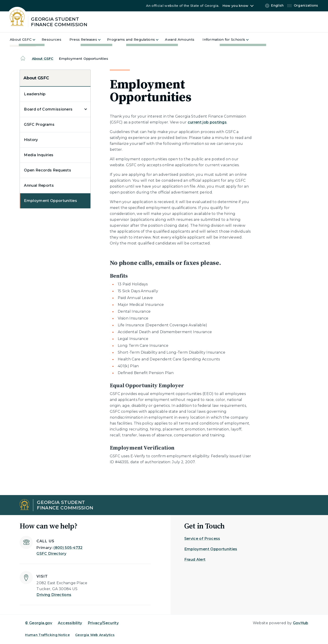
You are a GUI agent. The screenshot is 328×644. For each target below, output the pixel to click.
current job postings (207, 122)
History (31, 140)
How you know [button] (235, 6)
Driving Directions (54, 595)
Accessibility (70, 623)
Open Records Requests (47, 170)
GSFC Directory (51, 554)
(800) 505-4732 (68, 548)
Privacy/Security (103, 623)
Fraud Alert (195, 560)
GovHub (301, 623)
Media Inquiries (39, 155)
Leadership (35, 94)
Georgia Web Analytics (95, 635)
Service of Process (202, 539)
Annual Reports (39, 185)
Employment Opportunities (50, 201)
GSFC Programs (39, 125)
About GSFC (43, 59)
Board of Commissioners (48, 109)
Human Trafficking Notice (47, 635)
